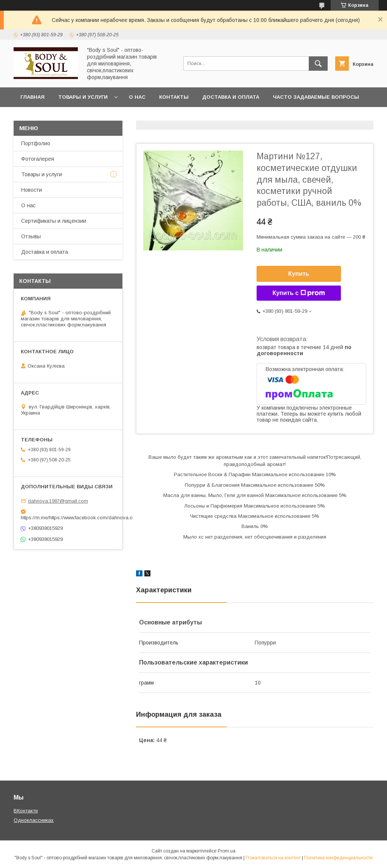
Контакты (174, 97)
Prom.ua (227, 851)
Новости (32, 190)
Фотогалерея (38, 159)
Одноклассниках (34, 820)
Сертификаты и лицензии (54, 221)
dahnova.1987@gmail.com (58, 501)
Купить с (299, 293)
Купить (299, 274)
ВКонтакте (26, 811)
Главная (33, 97)
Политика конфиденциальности (338, 858)
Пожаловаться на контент (273, 858)
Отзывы (31, 236)
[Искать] (318, 64)
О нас (137, 97)
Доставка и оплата (231, 97)
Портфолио (36, 143)
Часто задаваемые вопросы (316, 97)
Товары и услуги (83, 97)
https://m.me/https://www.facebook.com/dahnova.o (68, 518)
